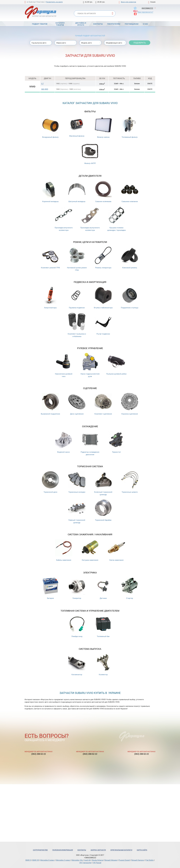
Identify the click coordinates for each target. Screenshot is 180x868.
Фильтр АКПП (90, 153)
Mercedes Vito (77, 860)
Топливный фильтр (130, 127)
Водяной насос (64, 442)
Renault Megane (111, 860)
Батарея (50, 588)
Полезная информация (63, 850)
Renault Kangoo (138, 860)
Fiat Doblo (150, 860)
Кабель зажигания (64, 550)
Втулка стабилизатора (103, 298)
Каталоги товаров (60, 24)
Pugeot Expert (124, 860)
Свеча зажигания (116, 550)
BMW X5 (36, 860)
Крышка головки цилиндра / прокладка (116, 219)
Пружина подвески (77, 298)
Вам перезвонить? (145, 12)
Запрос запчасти (98, 850)
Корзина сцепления (130, 404)
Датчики (103, 588)
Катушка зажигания (90, 550)
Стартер (130, 588)
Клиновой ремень (130, 258)
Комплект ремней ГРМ (50, 258)
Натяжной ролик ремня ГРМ (77, 259)
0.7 (42, 84)
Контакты (98, 24)
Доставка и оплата (81, 24)
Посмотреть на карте (54, 2)
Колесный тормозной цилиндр (103, 483)
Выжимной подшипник (50, 404)
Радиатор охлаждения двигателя (90, 443)
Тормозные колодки (77, 482)
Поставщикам (132, 24)
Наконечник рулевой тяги (64, 365)
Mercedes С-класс (63, 860)
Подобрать (140, 43)
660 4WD (45, 89)
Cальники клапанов (130, 192)
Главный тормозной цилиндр (77, 511)
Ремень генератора (103, 258)
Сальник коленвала (103, 192)
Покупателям (114, 24)
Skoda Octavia (97, 860)
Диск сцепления (77, 404)
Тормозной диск (50, 482)
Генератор (77, 588)
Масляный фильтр (77, 127)
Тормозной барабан (103, 510)
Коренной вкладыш (50, 192)
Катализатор (77, 665)
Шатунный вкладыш (77, 192)
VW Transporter (85, 863)
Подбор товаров (40, 24)
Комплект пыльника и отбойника (77, 325)
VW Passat (97, 863)
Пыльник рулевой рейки (116, 364)
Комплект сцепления (103, 404)
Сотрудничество (40, 850)
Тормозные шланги (130, 482)
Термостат (116, 442)
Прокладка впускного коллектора (64, 219)
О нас (146, 24)
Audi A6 (87, 860)
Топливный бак (103, 626)
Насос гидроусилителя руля (90, 365)
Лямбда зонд (77, 626)
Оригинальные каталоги (121, 850)
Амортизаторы (50, 298)
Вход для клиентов (129, 2)
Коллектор (103, 665)
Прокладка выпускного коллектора (90, 219)
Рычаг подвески (103, 324)
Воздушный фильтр (50, 127)
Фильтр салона (103, 127)
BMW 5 (28, 860)
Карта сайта (142, 850)
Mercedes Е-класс (47, 860)
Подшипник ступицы (130, 298)
